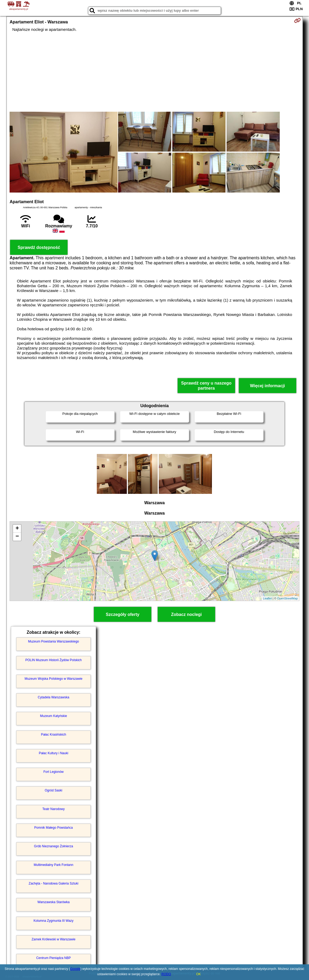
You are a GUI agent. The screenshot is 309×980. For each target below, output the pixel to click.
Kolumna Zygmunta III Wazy (53, 921)
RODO (166, 974)
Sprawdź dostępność (39, 247)
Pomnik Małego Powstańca (54, 828)
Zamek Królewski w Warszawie (54, 939)
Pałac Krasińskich (54, 735)
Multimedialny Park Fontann (54, 865)
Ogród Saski (53, 790)
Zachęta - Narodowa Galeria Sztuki (54, 883)
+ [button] (17, 529)
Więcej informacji (267, 386)
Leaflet (267, 598)
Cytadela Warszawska (53, 697)
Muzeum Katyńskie (54, 716)
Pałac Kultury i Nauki (54, 753)
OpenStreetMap (287, 598)
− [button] (17, 537)
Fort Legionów (53, 772)
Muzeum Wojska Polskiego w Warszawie (54, 679)
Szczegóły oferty (123, 614)
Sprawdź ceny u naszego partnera (206, 386)
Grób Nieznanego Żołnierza (54, 846)
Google (75, 969)
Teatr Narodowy (53, 809)
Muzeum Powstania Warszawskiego (53, 641)
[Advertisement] (154, 72)
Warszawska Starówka (54, 902)
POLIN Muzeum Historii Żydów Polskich (53, 660)
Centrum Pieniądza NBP (53, 958)
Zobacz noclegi (186, 614)
